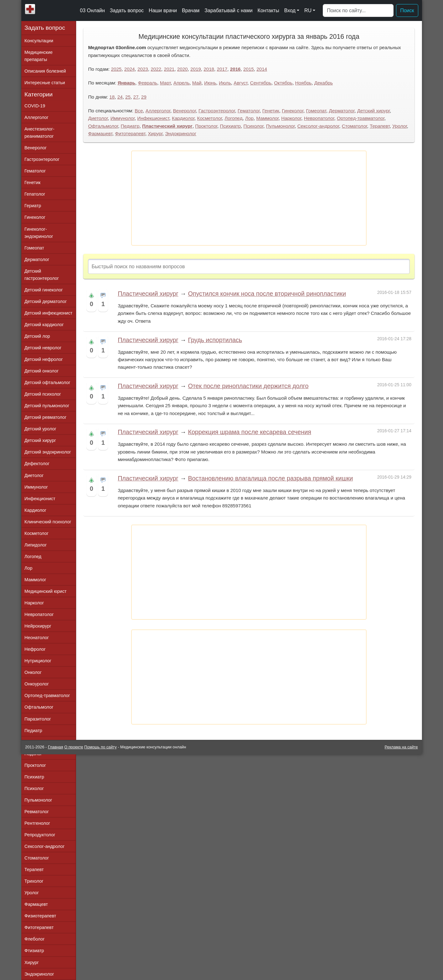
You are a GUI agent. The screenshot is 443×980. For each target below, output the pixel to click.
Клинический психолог (48, 522)
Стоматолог (355, 126)
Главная (56, 747)
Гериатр (33, 206)
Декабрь (324, 83)
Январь (126, 83)
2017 (222, 69)
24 (120, 97)
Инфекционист (153, 118)
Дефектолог (37, 464)
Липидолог (36, 545)
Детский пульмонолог (47, 406)
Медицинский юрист (46, 591)
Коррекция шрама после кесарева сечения (250, 432)
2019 (196, 69)
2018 (209, 69)
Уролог (400, 126)
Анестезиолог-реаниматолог (39, 133)
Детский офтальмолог (47, 382)
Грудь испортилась (215, 340)
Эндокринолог (181, 133)
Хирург (155, 133)
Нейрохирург (38, 626)
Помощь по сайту (100, 747)
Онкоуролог (37, 684)
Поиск (407, 10)
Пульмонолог (281, 126)
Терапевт (380, 126)
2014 (262, 69)
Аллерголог (158, 111)
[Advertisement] (249, 198)
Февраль (148, 83)
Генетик (271, 111)
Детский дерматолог (46, 301)
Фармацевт (100, 133)
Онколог (33, 672)
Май (197, 83)
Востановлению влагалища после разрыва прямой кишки (270, 478)
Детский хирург (373, 111)
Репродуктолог (40, 835)
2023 (143, 69)
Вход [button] (290, 10)
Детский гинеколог (44, 290)
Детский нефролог (44, 359)
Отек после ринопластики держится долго (248, 386)
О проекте (74, 747)
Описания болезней (45, 71)
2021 (169, 69)
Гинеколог (293, 111)
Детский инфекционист (48, 313)
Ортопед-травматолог (361, 118)
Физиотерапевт (40, 916)
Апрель (182, 83)
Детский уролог (40, 429)
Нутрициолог (38, 661)
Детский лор (37, 336)
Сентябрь (261, 83)
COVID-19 (35, 106)
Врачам (191, 10)
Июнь (210, 83)
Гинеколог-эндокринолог (39, 233)
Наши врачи (163, 10)
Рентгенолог (37, 823)
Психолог (254, 126)
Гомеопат (316, 111)
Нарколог (291, 118)
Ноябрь (304, 83)
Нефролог (35, 649)
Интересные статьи (45, 83)
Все (139, 111)
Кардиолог (183, 118)
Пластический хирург (167, 126)
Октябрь (283, 83)
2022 (156, 69)
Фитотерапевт (130, 133)
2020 (183, 69)
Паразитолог (38, 719)
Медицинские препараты (39, 56)
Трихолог (34, 881)
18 (112, 97)
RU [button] (308, 10)
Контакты (268, 10)
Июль (225, 83)
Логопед (233, 118)
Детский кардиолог (44, 325)
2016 (235, 69)
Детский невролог (43, 348)
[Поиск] (358, 11)
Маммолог (267, 118)
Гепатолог (35, 194)
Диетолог (98, 118)
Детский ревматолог (45, 417)
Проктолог (206, 126)
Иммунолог (123, 118)
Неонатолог (37, 638)
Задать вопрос (127, 10)
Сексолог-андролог (318, 126)
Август (240, 83)
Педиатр (130, 126)
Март (165, 83)
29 (144, 97)
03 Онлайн (92, 10)
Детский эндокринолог (48, 452)
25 (128, 97)
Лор (249, 118)
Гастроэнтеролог (217, 111)
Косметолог (210, 118)
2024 (130, 69)
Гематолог (249, 111)
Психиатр (230, 126)
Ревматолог (37, 812)
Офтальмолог (103, 126)
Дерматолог (342, 111)
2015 (249, 69)
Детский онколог (41, 371)
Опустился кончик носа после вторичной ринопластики (267, 294)
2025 (116, 69)
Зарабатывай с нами (228, 10)
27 (136, 97)
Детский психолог (43, 394)
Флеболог (34, 939)
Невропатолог (319, 118)
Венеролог (184, 111)
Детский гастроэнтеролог (42, 275)
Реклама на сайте (401, 747)
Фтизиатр (34, 951)
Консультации (39, 41)
